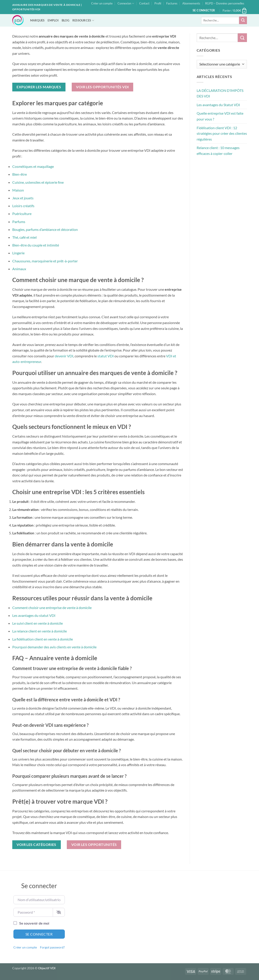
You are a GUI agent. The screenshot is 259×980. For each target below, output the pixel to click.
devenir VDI (64, 356)
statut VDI (106, 356)
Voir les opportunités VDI (102, 87)
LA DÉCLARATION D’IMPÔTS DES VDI (220, 93)
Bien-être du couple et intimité (36, 245)
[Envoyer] (243, 20)
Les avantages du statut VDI (34, 615)
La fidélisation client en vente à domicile (43, 639)
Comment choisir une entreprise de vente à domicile (52, 608)
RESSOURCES (83, 20)
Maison (18, 190)
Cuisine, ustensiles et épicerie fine (38, 182)
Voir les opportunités (94, 845)
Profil (158, 3)
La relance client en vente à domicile (40, 631)
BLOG (65, 20)
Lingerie (18, 253)
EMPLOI (53, 20)
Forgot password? (52, 947)
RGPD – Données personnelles (225, 3)
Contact (144, 3)
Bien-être (20, 174)
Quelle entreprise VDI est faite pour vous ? (220, 116)
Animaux (19, 269)
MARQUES (37, 20)
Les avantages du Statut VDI (218, 105)
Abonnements (191, 3)
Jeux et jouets (23, 198)
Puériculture (22, 214)
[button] (204, 10)
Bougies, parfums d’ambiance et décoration (45, 229)
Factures (172, 3)
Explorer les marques (39, 87)
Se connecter (39, 934)
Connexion (126, 3)
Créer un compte (102, 3)
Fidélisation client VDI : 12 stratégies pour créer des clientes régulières (222, 133)
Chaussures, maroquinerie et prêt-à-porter (45, 261)
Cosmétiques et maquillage (33, 166)
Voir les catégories (36, 845)
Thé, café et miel (24, 237)
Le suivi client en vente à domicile (38, 623)
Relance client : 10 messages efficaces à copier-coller (218, 151)
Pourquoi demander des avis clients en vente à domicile (54, 647)
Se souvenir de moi (34, 923)
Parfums (19, 222)
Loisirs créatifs (23, 206)
